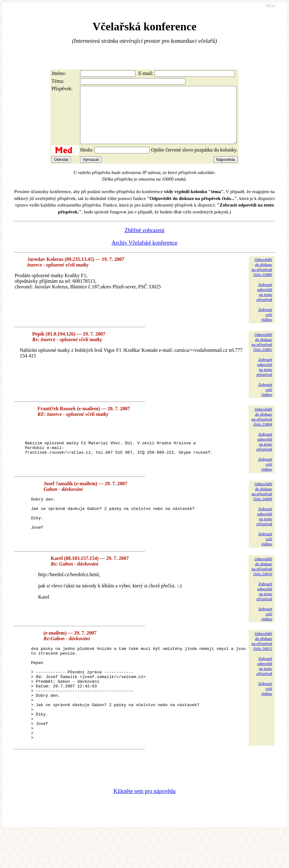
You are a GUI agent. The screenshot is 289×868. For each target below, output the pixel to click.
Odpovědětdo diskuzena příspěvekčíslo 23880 (262, 278)
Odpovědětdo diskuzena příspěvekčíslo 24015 (262, 658)
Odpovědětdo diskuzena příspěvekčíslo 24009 (262, 508)
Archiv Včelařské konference (145, 254)
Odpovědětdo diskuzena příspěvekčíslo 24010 (262, 583)
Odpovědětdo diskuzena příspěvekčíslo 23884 (262, 428)
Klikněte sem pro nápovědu (144, 826)
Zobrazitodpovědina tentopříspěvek (264, 303)
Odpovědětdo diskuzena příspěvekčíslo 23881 (262, 353)
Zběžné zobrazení (144, 242)
